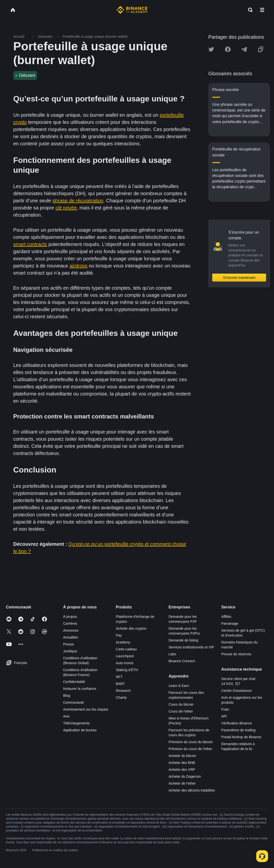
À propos (70, 617)
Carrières (70, 623)
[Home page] (132, 10)
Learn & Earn (179, 686)
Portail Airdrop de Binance (241, 737)
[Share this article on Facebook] (228, 49)
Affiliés (226, 617)
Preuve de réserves (236, 654)
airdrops (78, 266)
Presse (68, 644)
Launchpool (125, 656)
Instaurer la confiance (80, 689)
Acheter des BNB (182, 763)
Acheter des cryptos (131, 628)
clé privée (66, 208)
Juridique (70, 651)
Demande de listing (183, 640)
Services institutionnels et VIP (191, 647)
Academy (123, 642)
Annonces (71, 630)
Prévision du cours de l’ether (190, 749)
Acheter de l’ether (182, 783)
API (224, 716)
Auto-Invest (125, 663)
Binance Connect (182, 661)
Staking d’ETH (127, 670)
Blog (66, 696)
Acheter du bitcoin (182, 756)
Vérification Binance (237, 723)
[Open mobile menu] (262, 10)
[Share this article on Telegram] (244, 49)
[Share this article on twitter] (211, 49)
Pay (119, 635)
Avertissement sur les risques (86, 709)
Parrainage (230, 623)
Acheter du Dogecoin (185, 776)
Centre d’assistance (237, 691)
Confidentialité (74, 682)
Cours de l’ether (181, 711)
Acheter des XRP (182, 770)
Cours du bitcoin (181, 704)
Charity (121, 698)
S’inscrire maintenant (239, 278)
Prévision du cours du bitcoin (191, 742)
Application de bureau (80, 730)
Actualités (71, 637)
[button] (262, 10)
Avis (66, 716)
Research (123, 691)
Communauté (73, 702)
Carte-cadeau (126, 649)
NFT (119, 677)
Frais (225, 709)
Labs (172, 654)
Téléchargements (76, 723)
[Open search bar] (249, 10)
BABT (120, 684)
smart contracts (30, 244)
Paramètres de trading (239, 730)
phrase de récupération (78, 201)
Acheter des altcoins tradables (192, 790)
